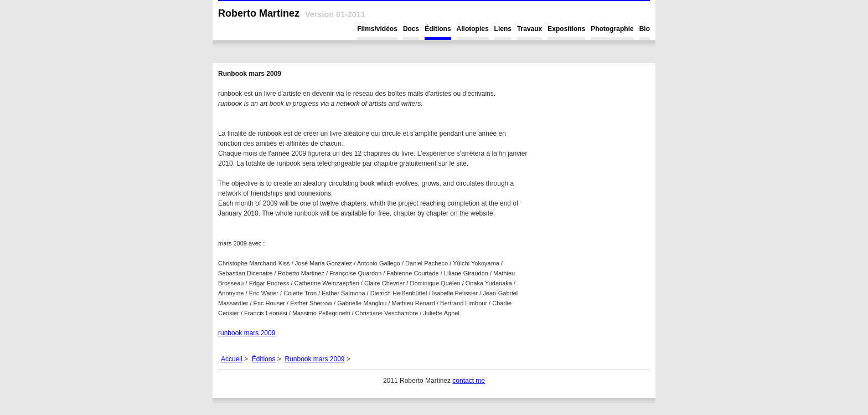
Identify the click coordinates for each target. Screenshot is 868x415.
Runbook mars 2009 (314, 359)
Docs (411, 29)
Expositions (566, 29)
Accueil (232, 359)
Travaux (529, 29)
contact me (469, 381)
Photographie (612, 29)
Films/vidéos (377, 29)
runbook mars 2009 (247, 333)
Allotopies (473, 29)
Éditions (438, 29)
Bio (645, 29)
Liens (503, 29)
